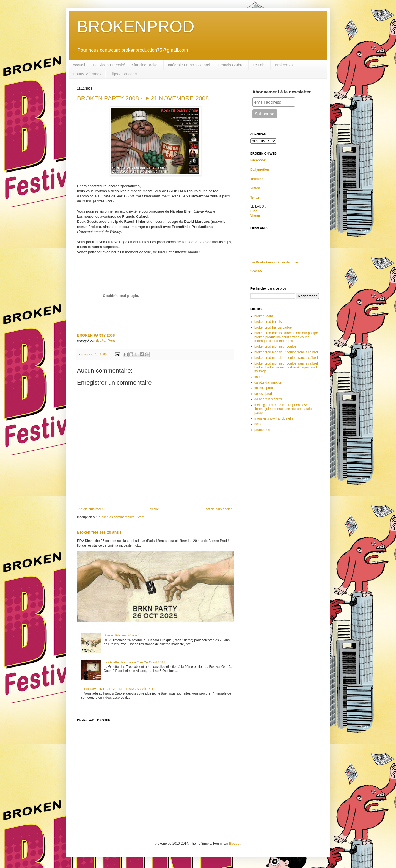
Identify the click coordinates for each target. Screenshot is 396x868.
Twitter (255, 197)
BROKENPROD (136, 27)
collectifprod (263, 394)
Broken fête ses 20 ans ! (99, 532)
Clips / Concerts (123, 74)
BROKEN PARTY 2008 (96, 335)
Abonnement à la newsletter (282, 92)
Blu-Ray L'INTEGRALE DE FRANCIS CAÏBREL (119, 689)
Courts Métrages (87, 74)
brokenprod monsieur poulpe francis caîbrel (286, 352)
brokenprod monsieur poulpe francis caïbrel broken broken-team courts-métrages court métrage (286, 367)
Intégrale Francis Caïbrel (189, 65)
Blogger (235, 844)
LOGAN (256, 271)
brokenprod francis (268, 322)
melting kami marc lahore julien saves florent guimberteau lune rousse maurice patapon (284, 409)
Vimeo (255, 188)
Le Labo (260, 65)
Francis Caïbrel (231, 65)
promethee (262, 430)
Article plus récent (91, 509)
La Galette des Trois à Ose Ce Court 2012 (134, 662)
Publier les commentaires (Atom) (122, 517)
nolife (258, 424)
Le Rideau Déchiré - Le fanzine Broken (126, 65)
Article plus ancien (219, 509)
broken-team (264, 316)
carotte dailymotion (268, 382)
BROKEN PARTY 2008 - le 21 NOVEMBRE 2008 (143, 98)
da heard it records (268, 399)
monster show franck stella (274, 418)
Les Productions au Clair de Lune (274, 262)
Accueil (79, 65)
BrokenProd (106, 341)
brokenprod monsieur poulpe (275, 346)
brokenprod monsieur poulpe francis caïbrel (286, 358)
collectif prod (264, 388)
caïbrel (259, 377)
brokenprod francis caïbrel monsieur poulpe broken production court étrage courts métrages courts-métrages (286, 337)
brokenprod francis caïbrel (273, 327)
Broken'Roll (284, 65)
